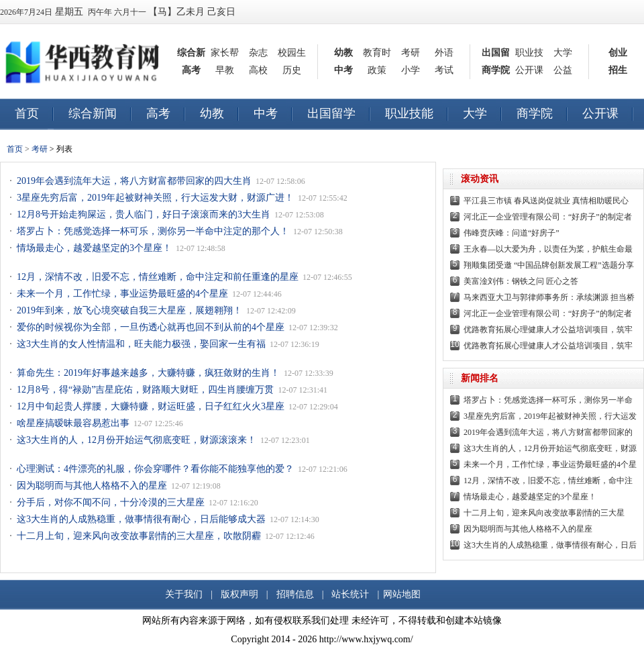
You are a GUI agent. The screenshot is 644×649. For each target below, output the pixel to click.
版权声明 (239, 594)
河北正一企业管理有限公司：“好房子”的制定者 (548, 217)
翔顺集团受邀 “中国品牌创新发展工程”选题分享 (549, 265)
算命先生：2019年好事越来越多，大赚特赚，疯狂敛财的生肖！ (148, 373)
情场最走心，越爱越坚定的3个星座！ (94, 248)
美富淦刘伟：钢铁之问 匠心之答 (521, 281)
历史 (292, 70)
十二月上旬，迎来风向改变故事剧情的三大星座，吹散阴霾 (139, 536)
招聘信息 (295, 594)
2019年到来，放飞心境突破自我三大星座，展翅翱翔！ (129, 310)
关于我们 (184, 594)
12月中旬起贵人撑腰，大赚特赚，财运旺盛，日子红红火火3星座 (151, 406)
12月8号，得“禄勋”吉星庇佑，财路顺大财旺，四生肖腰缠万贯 (145, 390)
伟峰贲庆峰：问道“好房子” (512, 233)
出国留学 (331, 113)
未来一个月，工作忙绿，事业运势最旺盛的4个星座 (122, 294)
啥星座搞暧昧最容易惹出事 (73, 423)
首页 (27, 113)
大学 (563, 53)
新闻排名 (480, 378)
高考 (191, 70)
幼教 (343, 53)
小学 (411, 70)
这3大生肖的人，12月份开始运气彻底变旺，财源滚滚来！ (137, 440)
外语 (444, 53)
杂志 (258, 53)
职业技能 (409, 113)
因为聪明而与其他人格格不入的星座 (92, 486)
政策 (377, 70)
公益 (563, 70)
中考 (343, 70)
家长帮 (225, 53)
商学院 (496, 70)
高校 (258, 70)
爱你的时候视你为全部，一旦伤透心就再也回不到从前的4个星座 (151, 327)
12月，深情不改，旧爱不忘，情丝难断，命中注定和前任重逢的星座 (158, 277)
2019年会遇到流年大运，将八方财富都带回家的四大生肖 (134, 181)
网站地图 (402, 594)
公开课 (529, 70)
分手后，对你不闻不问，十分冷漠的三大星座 (111, 502)
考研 (411, 53)
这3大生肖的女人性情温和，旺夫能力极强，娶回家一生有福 (141, 344)
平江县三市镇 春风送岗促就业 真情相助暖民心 (546, 201)
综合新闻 (93, 113)
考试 (444, 70)
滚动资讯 (480, 179)
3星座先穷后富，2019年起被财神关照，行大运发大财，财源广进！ (155, 198)
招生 (618, 70)
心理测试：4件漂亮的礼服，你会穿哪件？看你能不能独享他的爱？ (155, 469)
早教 (225, 70)
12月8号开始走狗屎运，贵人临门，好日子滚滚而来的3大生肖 (144, 214)
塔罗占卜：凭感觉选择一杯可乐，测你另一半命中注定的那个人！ (153, 231)
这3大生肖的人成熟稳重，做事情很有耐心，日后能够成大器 (141, 519)
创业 (618, 53)
